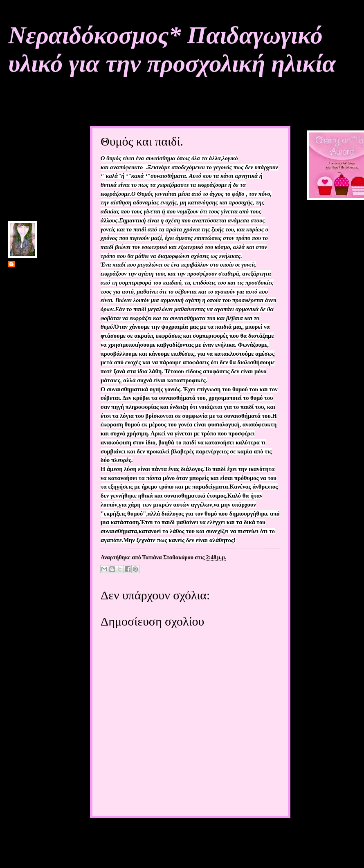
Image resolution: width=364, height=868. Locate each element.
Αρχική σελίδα (184, 834)
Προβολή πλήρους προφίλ (39, 342)
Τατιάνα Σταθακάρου (42, 265)
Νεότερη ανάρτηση (122, 834)
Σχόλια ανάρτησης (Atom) (154, 851)
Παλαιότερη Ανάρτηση (252, 834)
